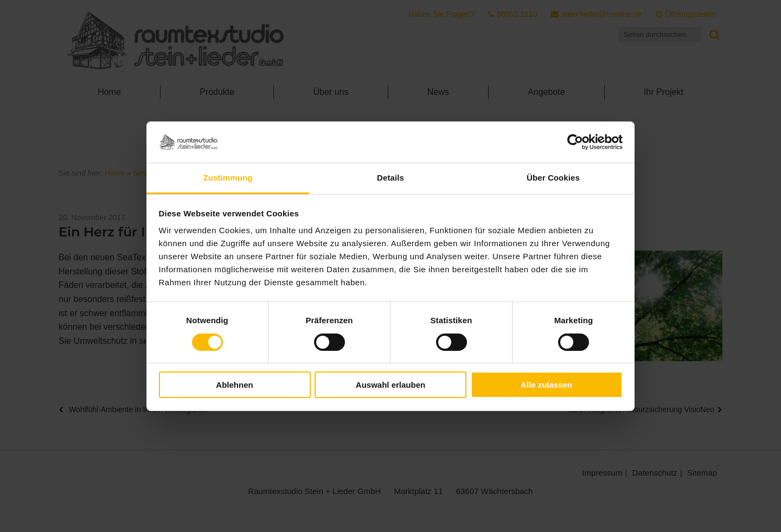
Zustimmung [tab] (228, 178)
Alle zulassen (546, 385)
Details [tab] (390, 178)
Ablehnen (234, 385)
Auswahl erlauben (390, 385)
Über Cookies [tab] (553, 178)
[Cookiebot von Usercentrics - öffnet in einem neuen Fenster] (575, 142)
